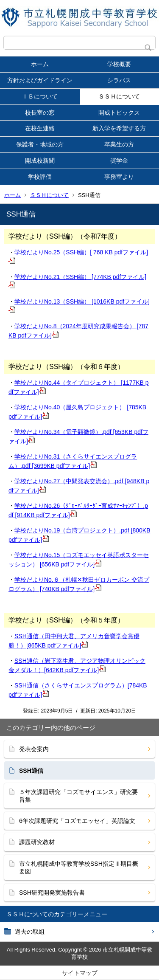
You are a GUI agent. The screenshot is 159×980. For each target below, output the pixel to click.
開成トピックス (119, 113)
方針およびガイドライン (40, 80)
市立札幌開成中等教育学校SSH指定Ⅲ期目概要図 (79, 867)
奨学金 (119, 161)
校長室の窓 (40, 113)
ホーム (40, 64)
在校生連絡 (40, 128)
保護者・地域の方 (40, 144)
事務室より (119, 177)
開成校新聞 (40, 161)
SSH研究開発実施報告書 (52, 893)
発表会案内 (34, 749)
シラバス (119, 80)
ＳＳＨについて (119, 96)
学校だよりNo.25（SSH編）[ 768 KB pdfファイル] (81, 252)
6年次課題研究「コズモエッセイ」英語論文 (77, 821)
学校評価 (40, 177)
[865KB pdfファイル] (57, 645)
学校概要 (119, 64)
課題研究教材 (37, 842)
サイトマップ (80, 973)
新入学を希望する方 (119, 128)
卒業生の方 (119, 144)
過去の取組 (30, 932)
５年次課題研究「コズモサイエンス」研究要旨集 (78, 796)
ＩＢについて (40, 96)
